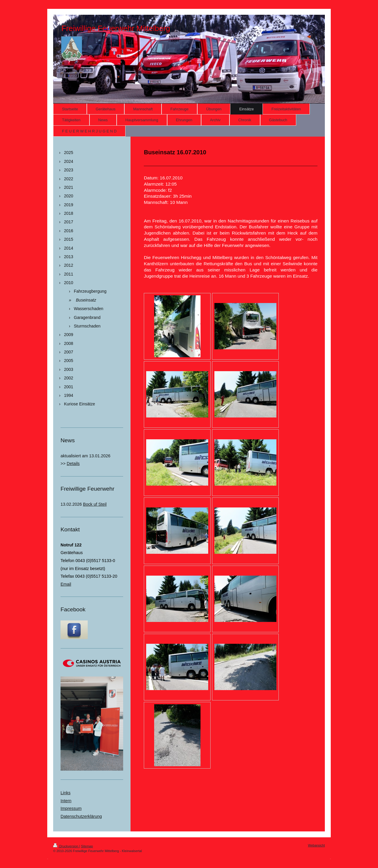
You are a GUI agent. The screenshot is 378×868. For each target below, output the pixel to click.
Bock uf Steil (95, 504)
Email (66, 584)
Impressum (71, 808)
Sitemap (87, 846)
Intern (66, 801)
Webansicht (316, 845)
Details (73, 464)
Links (66, 793)
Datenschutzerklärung (81, 816)
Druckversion (66, 846)
